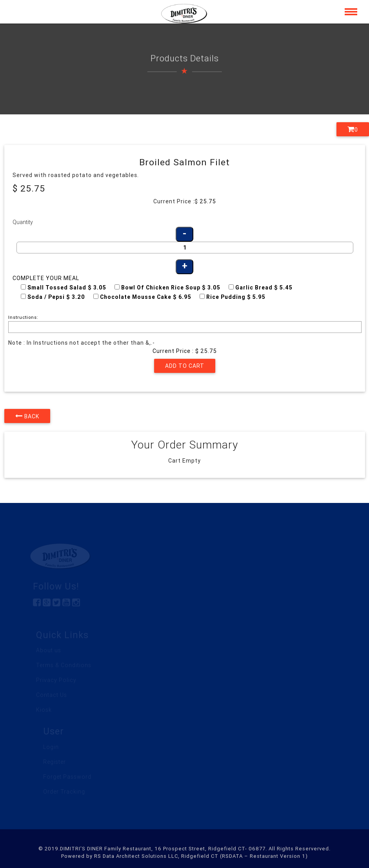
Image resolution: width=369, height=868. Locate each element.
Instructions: (23, 317)
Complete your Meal (46, 278)
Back (27, 416)
